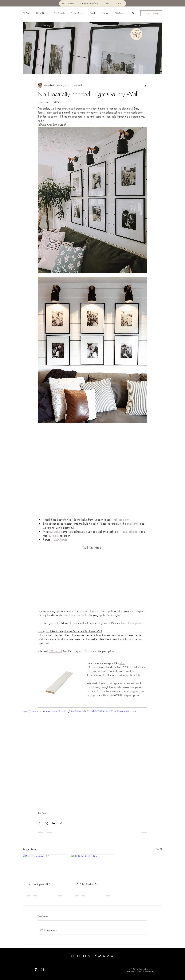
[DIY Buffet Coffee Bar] (93, 867)
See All (159, 849)
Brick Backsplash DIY (38, 884)
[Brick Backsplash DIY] (44, 867)
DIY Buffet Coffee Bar (86, 884)
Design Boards (77, 13)
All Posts (27, 13)
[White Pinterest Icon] (36, 970)
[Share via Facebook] (39, 823)
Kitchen (105, 13)
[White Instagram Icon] (42, 970)
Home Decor (42, 13)
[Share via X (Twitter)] (46, 823)
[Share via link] (61, 823)
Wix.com (150, 971)
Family (93, 13)
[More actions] (146, 85)
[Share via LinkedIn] (54, 823)
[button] (133, 13)
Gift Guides (119, 13)
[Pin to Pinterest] (123, 34)
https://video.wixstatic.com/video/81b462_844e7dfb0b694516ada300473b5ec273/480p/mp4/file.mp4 (80, 711)
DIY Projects (59, 13)
